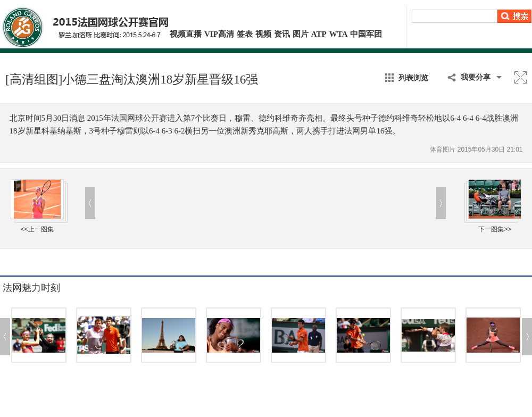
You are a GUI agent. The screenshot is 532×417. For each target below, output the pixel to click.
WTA (339, 34)
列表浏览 (413, 78)
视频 (263, 34)
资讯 (282, 34)
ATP (319, 34)
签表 (245, 34)
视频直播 (186, 34)
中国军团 (366, 34)
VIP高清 (219, 34)
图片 (301, 34)
